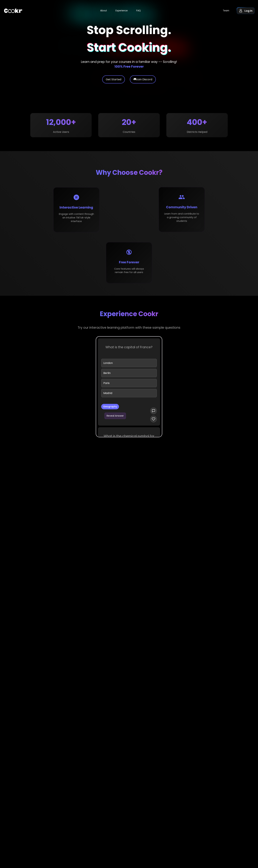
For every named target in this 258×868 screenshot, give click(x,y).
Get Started (114, 81)
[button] (246, 11)
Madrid (108, 395)
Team (226, 11)
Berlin (107, 375)
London (108, 365)
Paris (106, 385)
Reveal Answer (115, 418)
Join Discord (143, 81)
